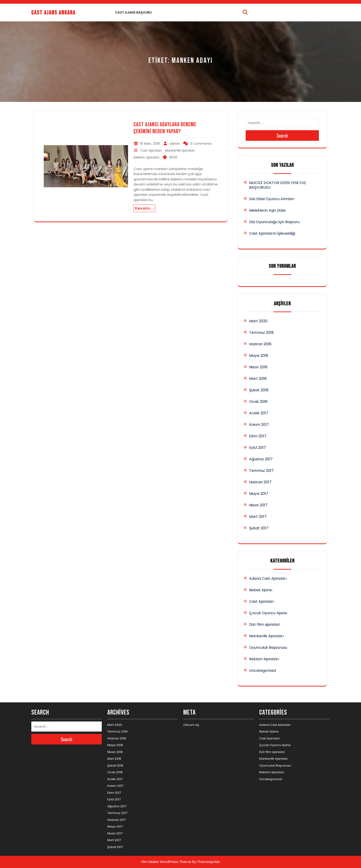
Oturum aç (191, 725)
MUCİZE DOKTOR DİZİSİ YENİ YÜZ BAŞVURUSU (278, 185)
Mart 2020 (258, 321)
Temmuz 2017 (261, 471)
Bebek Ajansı (261, 590)
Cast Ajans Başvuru (133, 12)
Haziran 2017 (260, 482)
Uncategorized (262, 670)
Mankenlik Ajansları (180, 150)
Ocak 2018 (258, 402)
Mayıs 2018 (259, 356)
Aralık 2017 (259, 413)
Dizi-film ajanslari (264, 624)
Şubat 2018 (259, 390)
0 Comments (201, 144)
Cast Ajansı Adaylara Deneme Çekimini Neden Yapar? (165, 128)
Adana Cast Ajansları (268, 578)
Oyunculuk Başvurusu (268, 647)
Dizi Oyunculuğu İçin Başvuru (274, 222)
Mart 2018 (258, 379)
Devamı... (144, 208)
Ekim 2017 (258, 436)
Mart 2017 (258, 517)
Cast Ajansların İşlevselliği (272, 233)
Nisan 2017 (258, 505)
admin (175, 144)
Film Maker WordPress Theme (166, 862)
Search (282, 136)
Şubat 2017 (259, 528)
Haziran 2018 (260, 344)
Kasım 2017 (259, 425)
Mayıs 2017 (259, 494)
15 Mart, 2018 (150, 144)
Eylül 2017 (258, 448)
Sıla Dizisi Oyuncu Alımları (272, 199)
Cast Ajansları (151, 150)
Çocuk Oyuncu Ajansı (268, 613)
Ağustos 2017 (261, 459)
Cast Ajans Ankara (53, 13)
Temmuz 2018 (261, 333)
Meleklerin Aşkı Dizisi (267, 210)
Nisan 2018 (258, 367)
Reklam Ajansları (146, 157)
